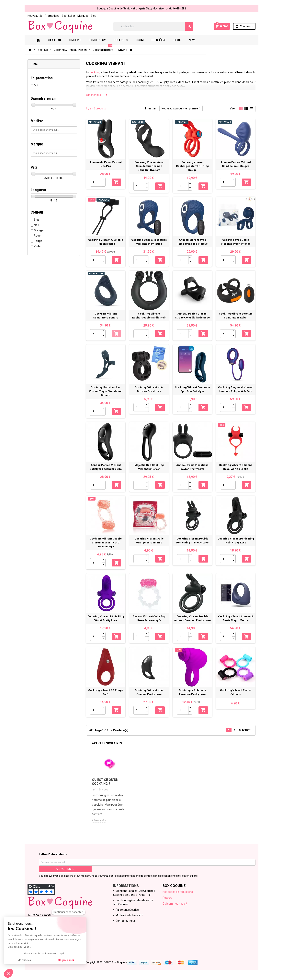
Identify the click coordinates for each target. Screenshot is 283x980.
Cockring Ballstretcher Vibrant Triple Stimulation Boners (106, 391)
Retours (167, 898)
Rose (37, 236)
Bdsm (145, 40)
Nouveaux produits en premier (180, 108)
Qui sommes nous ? (175, 904)
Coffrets (126, 40)
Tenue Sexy (103, 40)
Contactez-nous (126, 921)
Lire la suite (99, 820)
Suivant (246, 730)
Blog (94, 16)
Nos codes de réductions (178, 892)
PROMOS (215, 38)
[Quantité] (96, 182)
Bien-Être (164, 40)
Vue (232, 108)
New (197, 40)
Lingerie (81, 40)
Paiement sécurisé (127, 910)
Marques (83, 16)
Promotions (52, 16)
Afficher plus (97, 95)
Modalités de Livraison (129, 915)
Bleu (37, 220)
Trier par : (151, 108)
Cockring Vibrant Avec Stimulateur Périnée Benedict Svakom (149, 166)
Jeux (183, 40)
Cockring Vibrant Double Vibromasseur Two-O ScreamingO (106, 543)
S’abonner (65, 869)
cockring (95, 72)
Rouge (38, 241)
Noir (37, 225)
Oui (36, 85)
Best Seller (68, 16)
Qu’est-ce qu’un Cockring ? (105, 782)
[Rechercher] (153, 26)
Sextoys (60, 40)
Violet (38, 246)
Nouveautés (35, 16)
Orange (39, 230)
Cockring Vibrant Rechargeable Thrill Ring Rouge (192, 166)
